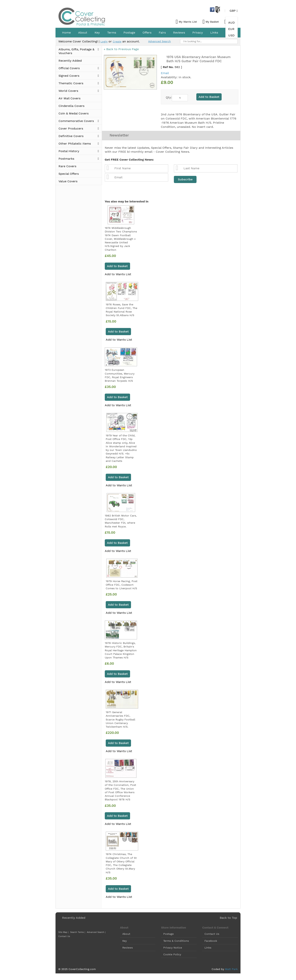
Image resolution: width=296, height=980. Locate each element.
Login (104, 41)
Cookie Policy (172, 955)
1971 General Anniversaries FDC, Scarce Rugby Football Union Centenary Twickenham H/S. (120, 721)
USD (231, 35)
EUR (231, 29)
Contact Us (108, 933)
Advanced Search (163, 41)
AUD (232, 23)
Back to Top (228, 919)
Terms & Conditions (176, 942)
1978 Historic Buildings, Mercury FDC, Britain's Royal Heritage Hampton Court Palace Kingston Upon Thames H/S (121, 651)
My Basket (212, 22)
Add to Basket (117, 267)
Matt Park (231, 970)
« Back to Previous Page (121, 49)
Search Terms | (76, 933)
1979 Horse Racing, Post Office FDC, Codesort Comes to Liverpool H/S (122, 586)
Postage (168, 935)
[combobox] (209, 41)
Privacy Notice (173, 949)
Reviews (128, 949)
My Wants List (188, 22)
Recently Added (74, 919)
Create (119, 41)
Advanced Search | (93, 933)
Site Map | (63, 933)
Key (124, 942)
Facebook (211, 942)
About (126, 935)
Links (208, 949)
